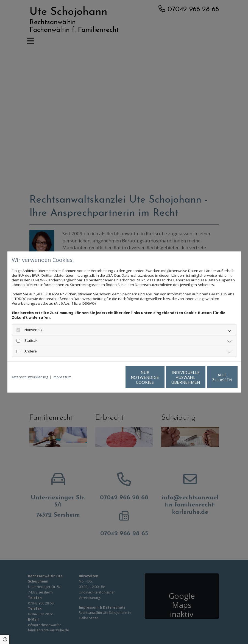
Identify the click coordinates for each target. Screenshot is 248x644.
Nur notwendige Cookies (108, 377)
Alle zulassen (212, 377)
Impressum (62, 377)
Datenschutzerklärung (29, 377)
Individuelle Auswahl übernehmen (160, 377)
